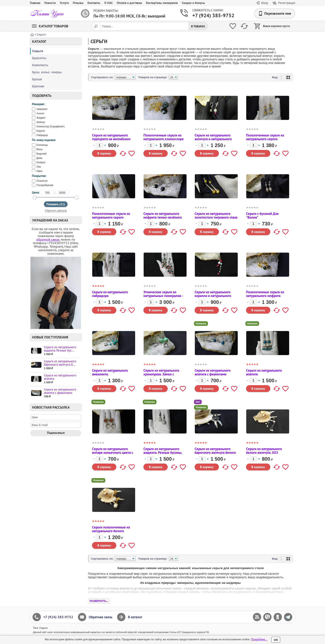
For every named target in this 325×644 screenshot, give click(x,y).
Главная (35, 3)
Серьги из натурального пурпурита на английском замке (111, 139)
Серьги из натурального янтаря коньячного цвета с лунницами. (113, 453)
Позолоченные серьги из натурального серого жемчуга (111, 217)
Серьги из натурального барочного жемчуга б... (60, 363)
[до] (62, 193)
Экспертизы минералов (162, 3)
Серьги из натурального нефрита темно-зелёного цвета (163, 217)
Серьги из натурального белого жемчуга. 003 (264, 451)
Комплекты (40, 65)
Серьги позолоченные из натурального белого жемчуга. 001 (111, 531)
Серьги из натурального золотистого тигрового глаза (216, 215)
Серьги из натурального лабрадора (110, 294)
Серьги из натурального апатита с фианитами (60, 391)
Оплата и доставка (129, 3)
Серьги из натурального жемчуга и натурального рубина (213, 139)
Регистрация (287, 3)
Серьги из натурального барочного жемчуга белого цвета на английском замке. (216, 453)
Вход (265, 3)
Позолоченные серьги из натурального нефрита (265, 294)
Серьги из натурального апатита (60, 377)
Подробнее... (259, 639)
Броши (37, 79)
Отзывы (78, 3)
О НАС (109, 3)
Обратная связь (101, 617)
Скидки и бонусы (193, 3)
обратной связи (48, 239)
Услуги (64, 3)
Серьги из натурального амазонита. (110, 372)
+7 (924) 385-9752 (209, 15)
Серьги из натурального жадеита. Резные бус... (60, 349)
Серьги (38, 51)
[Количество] (99, 145)
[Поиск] (96, 26)
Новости (50, 3)
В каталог (135, 617)
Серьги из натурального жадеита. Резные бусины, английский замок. (163, 453)
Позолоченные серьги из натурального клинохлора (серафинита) (163, 139)
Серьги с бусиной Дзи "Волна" (262, 215)
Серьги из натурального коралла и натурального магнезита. (213, 296)
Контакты (94, 3)
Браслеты (39, 58)
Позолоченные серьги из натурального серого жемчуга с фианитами (265, 139)
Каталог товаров (50, 26)
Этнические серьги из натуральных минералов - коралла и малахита (163, 296)
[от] (47, 193)
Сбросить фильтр (56, 211)
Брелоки (38, 86)
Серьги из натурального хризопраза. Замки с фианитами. (161, 374)
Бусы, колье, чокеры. (47, 72)
